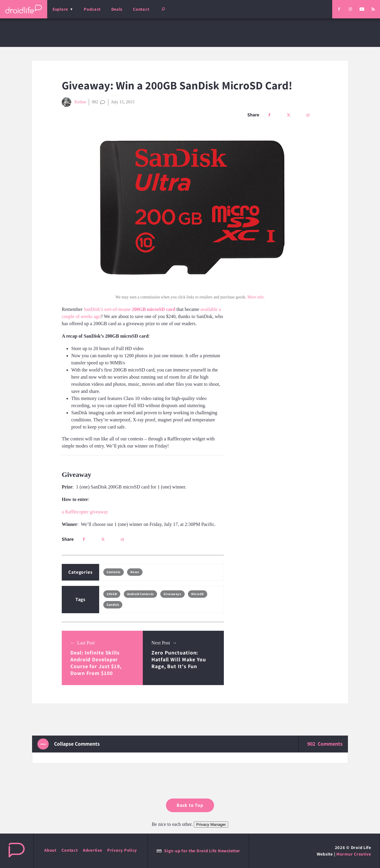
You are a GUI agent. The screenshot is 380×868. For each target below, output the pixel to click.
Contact (141, 9)
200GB (112, 594)
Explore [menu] (60, 9)
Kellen (74, 102)
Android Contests (140, 594)
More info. (256, 297)
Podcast (92, 9)
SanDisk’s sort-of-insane (129, 309)
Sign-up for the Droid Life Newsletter (198, 851)
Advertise (92, 850)
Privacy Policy (122, 850)
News (135, 572)
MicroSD (198, 594)
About (50, 850)
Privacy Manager (211, 824)
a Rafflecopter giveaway (85, 512)
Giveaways (172, 594)
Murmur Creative (354, 854)
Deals (117, 9)
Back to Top (190, 805)
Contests (113, 572)
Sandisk (113, 605)
